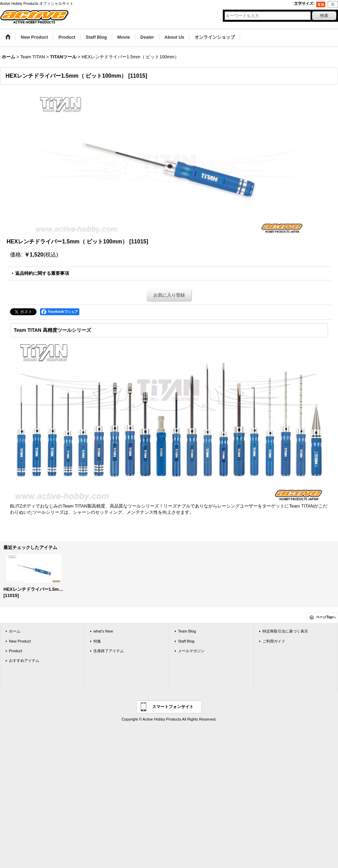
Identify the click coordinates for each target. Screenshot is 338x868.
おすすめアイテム (24, 660)
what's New (103, 631)
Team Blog (187, 631)
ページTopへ (326, 617)
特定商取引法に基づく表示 (285, 631)
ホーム (15, 631)
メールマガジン (191, 651)
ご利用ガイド (274, 641)
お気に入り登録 (169, 295)
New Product (20, 641)
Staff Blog (186, 641)
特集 (97, 641)
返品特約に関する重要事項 (42, 273)
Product (16, 651)
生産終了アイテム (109, 651)
